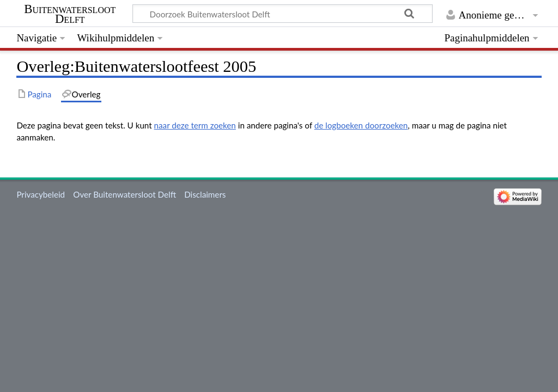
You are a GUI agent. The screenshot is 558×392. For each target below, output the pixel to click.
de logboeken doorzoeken (361, 125)
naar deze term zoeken (195, 125)
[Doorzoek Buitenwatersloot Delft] (283, 14)
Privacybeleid (41, 194)
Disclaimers (205, 194)
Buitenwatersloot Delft (70, 14)
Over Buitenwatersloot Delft (125, 194)
